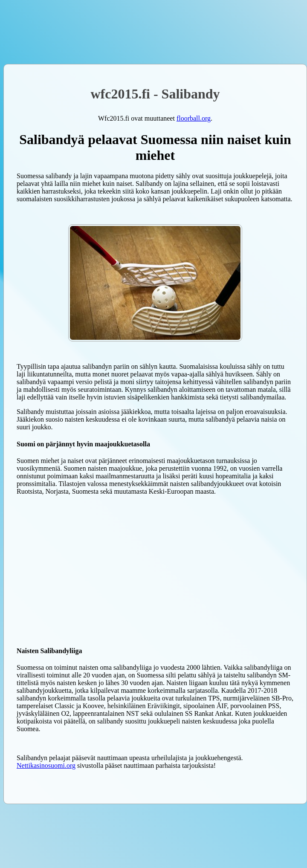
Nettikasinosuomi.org (46, 765)
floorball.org (194, 118)
